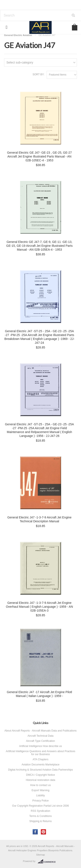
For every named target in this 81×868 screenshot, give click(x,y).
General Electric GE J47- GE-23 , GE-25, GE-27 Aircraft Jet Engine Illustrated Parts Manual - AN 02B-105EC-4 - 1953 (40, 156)
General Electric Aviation (18, 35)
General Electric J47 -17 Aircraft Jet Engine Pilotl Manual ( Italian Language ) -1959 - (40, 694)
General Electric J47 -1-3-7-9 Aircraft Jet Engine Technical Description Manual (39, 519)
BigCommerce (48, 861)
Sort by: (39, 74)
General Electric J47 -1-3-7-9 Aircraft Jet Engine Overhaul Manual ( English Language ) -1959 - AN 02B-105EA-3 (39, 607)
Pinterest (44, 832)
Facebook (35, 832)
